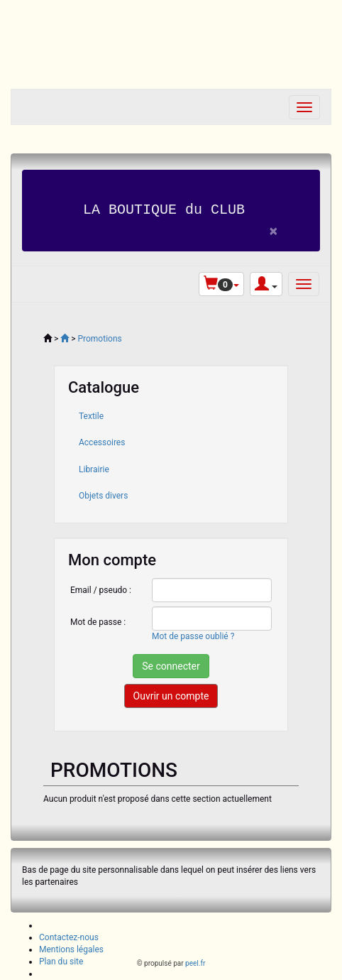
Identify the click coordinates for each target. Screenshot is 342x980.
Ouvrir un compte (171, 696)
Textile (91, 416)
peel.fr (195, 963)
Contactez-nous (69, 937)
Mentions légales (71, 949)
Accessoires (102, 442)
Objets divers (103, 495)
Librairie (94, 469)
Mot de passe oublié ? (193, 636)
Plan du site (61, 961)
